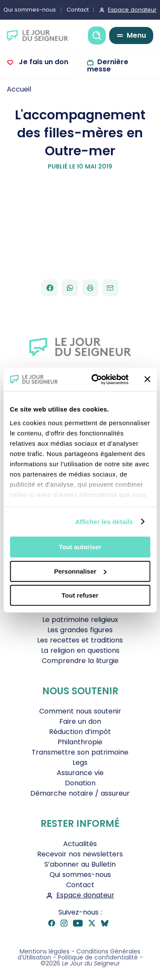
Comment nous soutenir (80, 711)
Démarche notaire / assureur (80, 793)
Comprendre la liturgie (80, 661)
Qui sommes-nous (80, 875)
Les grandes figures (80, 630)
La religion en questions (80, 650)
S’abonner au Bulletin (80, 864)
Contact (78, 10)
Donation (80, 783)
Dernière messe (108, 65)
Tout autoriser (80, 547)
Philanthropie (80, 742)
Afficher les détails (104, 522)
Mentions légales (45, 951)
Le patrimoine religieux (80, 620)
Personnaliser (80, 571)
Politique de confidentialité (98, 957)
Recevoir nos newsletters (80, 854)
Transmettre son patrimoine (80, 752)
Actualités (80, 844)
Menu (136, 35)
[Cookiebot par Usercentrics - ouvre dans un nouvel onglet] (95, 379)
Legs (80, 762)
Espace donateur (85, 895)
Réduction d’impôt (80, 732)
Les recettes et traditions (80, 640)
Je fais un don (43, 62)
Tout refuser (80, 595)
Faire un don (80, 721)
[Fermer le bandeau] (147, 379)
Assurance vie (80, 773)
